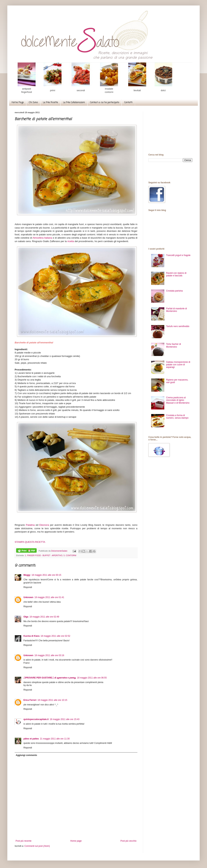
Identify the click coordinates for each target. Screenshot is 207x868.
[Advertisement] (170, 130)
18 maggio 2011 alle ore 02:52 (55, 636)
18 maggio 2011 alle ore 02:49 (44, 617)
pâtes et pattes (31, 739)
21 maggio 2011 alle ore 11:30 (55, 739)
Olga (26, 617)
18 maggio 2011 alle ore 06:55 (92, 678)
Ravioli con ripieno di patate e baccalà (176, 274)
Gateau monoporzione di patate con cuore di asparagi (178, 365)
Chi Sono (33, 102)
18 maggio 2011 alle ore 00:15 (46, 575)
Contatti (128, 102)
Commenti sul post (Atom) (37, 846)
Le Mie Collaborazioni (74, 102)
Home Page (18, 102)
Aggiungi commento (26, 755)
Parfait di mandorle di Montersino (176, 310)
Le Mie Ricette (50, 102)
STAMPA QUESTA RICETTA (30, 542)
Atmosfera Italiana (42, 238)
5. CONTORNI (70, 555)
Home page (76, 841)
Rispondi (28, 587)
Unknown (28, 597)
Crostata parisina (174, 291)
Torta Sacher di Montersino (174, 345)
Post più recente (24, 841)
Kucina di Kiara (31, 636)
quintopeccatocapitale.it (36, 719)
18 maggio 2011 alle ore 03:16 (49, 655)
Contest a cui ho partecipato (105, 102)
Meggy (27, 575)
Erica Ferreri (30, 700)
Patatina (30, 525)
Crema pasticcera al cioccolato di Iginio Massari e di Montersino (178, 400)
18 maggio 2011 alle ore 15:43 (64, 719)
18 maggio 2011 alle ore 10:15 (52, 700)
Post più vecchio (129, 841)
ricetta (71, 241)
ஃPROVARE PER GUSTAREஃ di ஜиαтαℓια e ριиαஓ (50, 678)
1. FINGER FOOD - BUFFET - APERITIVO (44, 555)
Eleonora (44, 525)
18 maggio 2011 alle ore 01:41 (49, 597)
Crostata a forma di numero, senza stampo (177, 417)
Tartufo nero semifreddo (178, 326)
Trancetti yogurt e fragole (178, 255)
